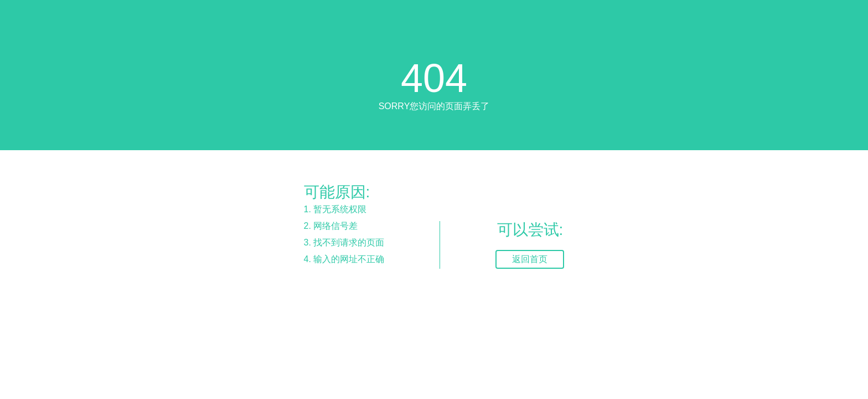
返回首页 (530, 259)
